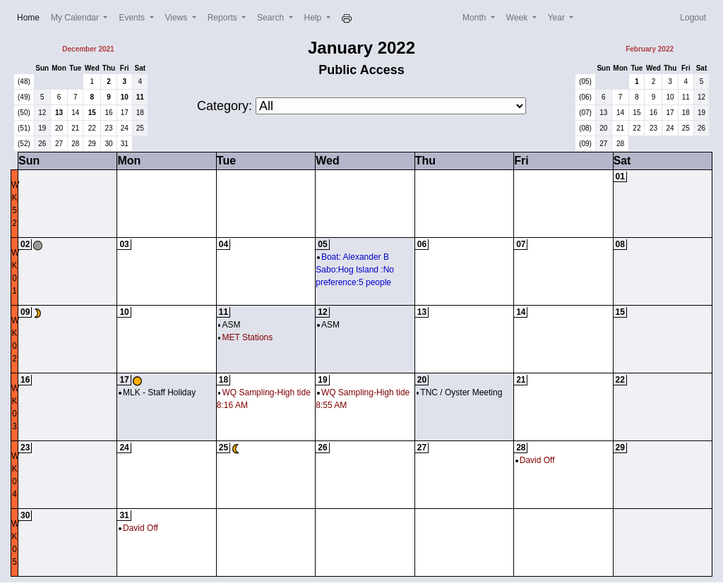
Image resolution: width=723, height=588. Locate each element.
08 (620, 244)
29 (92, 144)
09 (25, 312)
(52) (24, 144)
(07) (585, 113)
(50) (24, 113)
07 (521, 244)
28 (75, 144)
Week (518, 18)
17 (125, 113)
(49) (24, 97)
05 (322, 244)
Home (31, 17)
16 (108, 113)
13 (59, 113)
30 (108, 144)
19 (42, 128)
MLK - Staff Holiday (157, 392)
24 (125, 128)
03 (124, 244)
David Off (535, 460)
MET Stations (245, 337)
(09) (585, 144)
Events (133, 18)
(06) (585, 97)
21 (75, 128)
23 (108, 128)
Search (271, 18)
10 (125, 97)
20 (59, 128)
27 (59, 144)
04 (223, 244)
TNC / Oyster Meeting (460, 392)
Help (314, 18)
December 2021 (88, 49)
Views (178, 18)
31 (125, 144)
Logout (693, 18)
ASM (229, 325)
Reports (223, 18)
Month (476, 18)
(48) (24, 82)
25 (140, 128)
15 (92, 113)
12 (42, 113)
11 (140, 97)
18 (140, 113)
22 (92, 128)
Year (558, 18)
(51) (24, 128)
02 (25, 244)
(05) (585, 82)
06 (422, 244)
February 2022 (650, 49)
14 (75, 113)
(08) (585, 128)
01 (620, 176)
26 (42, 144)
